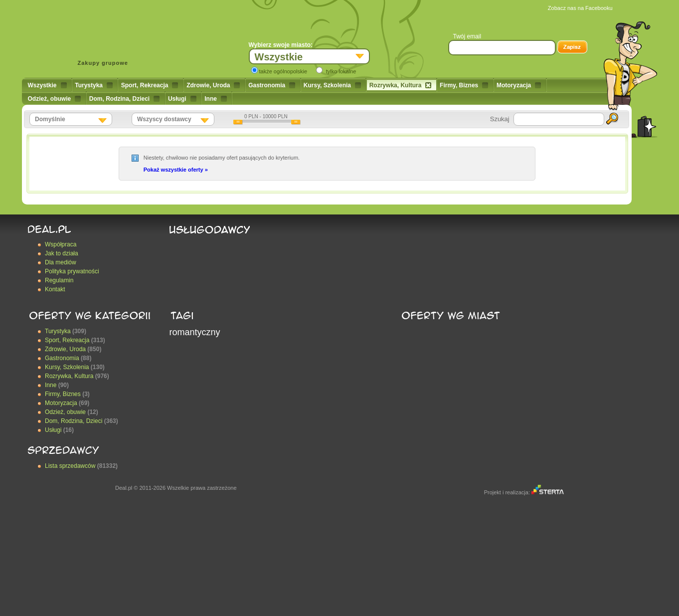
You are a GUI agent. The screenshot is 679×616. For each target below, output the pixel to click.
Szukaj (500, 119)
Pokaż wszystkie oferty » (176, 170)
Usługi (182, 99)
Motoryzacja (519, 85)
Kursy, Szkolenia (332, 85)
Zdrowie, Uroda (213, 85)
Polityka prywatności (72, 271)
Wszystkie (47, 85)
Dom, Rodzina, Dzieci (124, 99)
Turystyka (94, 85)
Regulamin (59, 280)
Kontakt (55, 289)
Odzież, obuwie (55, 99)
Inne (216, 99)
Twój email (467, 36)
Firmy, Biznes (464, 85)
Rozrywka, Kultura (401, 85)
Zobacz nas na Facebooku (580, 8)
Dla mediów (61, 262)
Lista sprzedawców (70, 466)
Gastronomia (272, 85)
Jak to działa (62, 253)
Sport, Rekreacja (150, 85)
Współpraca (61, 244)
